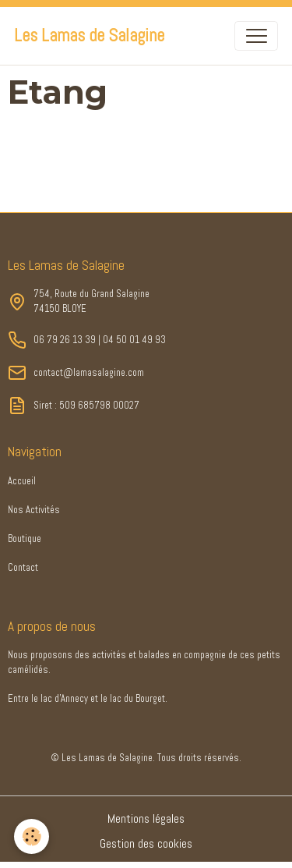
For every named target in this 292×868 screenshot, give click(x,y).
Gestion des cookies (146, 844)
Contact (23, 568)
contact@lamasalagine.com (89, 373)
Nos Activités (34, 510)
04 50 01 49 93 (134, 340)
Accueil (22, 481)
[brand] (89, 36)
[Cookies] (32, 836)
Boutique (25, 539)
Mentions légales (146, 819)
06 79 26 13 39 (65, 340)
